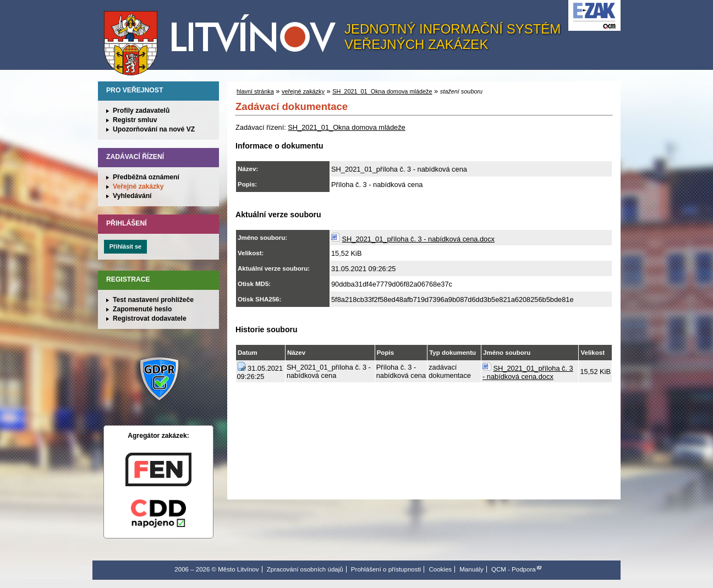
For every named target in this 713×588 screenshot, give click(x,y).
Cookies (440, 569)
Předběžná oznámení (146, 177)
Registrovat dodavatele (150, 318)
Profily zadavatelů (141, 111)
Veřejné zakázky (138, 186)
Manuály (471, 569)
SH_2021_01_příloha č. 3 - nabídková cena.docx (418, 239)
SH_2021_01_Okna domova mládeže (382, 91)
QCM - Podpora (514, 569)
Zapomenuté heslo (142, 309)
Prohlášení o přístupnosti (386, 569)
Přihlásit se (125, 246)
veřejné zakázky (303, 91)
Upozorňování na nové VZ (154, 129)
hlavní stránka (255, 91)
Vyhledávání (132, 196)
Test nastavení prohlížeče (153, 300)
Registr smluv (135, 120)
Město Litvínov (224, 38)
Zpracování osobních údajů (305, 569)
